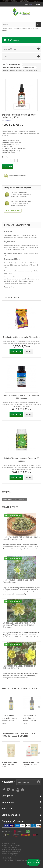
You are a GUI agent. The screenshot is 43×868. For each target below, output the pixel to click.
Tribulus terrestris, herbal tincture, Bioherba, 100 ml (30, 718)
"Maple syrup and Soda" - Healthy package (32, 763)
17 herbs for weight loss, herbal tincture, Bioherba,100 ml (9, 718)
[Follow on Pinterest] (22, 790)
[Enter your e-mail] (29, 782)
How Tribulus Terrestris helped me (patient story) (19, 581)
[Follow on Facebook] (4, 790)
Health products (13, 515)
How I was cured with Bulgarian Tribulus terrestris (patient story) (21, 538)
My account (8, 808)
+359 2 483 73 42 (21, 197)
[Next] (39, 707)
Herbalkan (7, 121)
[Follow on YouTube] (18, 790)
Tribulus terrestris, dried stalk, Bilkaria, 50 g (21, 337)
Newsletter (8, 782)
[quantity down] (16, 160)
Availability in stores (13, 211)
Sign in (38, 4)
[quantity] (6, 160)
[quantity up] (13, 160)
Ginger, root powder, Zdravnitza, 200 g (9, 763)
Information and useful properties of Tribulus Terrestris (19, 667)
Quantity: (5, 157)
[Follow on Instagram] (9, 790)
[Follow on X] (13, 790)
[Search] (38, 25)
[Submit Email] (39, 782)
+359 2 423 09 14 (21, 205)
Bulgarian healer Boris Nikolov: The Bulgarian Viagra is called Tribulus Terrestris (19, 625)
